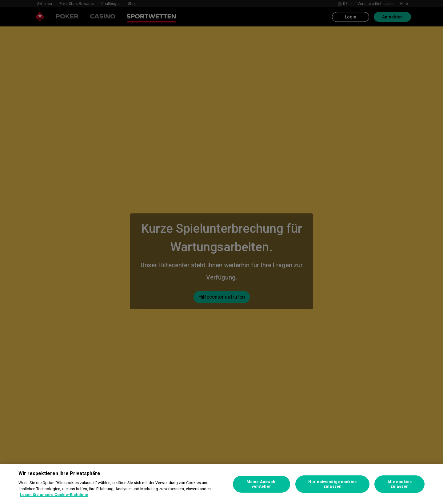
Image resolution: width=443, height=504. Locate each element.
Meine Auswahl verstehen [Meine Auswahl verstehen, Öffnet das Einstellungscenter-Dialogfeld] (262, 484)
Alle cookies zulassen (400, 484)
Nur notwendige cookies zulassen (332, 484)
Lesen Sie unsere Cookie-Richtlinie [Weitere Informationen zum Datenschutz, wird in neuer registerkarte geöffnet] (54, 495)
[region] (221, 484)
